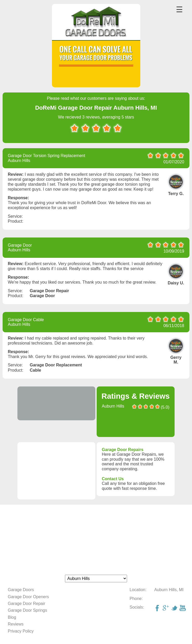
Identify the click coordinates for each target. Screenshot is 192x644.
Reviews (16, 624)
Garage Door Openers (28, 597)
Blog (12, 617)
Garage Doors (21, 590)
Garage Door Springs (27, 610)
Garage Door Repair (27, 604)
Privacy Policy (21, 631)
